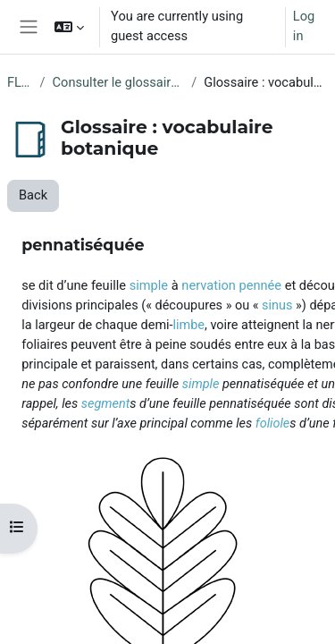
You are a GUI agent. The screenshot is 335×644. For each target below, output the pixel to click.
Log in (304, 26)
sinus (277, 305)
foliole (272, 424)
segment (106, 404)
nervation (209, 285)
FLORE (20, 82)
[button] (69, 27)
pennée (261, 285)
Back (33, 195)
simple (149, 285)
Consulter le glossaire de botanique (119, 82)
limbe (189, 325)
